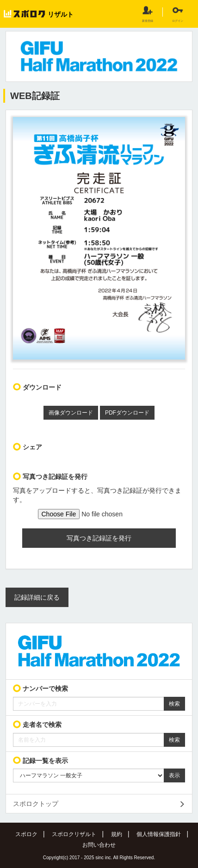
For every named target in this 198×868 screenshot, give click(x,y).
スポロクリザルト (74, 834)
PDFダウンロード (127, 413)
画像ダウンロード (71, 413)
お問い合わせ (99, 845)
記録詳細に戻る (37, 597)
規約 (117, 834)
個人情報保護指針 (159, 834)
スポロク (26, 834)
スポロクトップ (36, 804)
